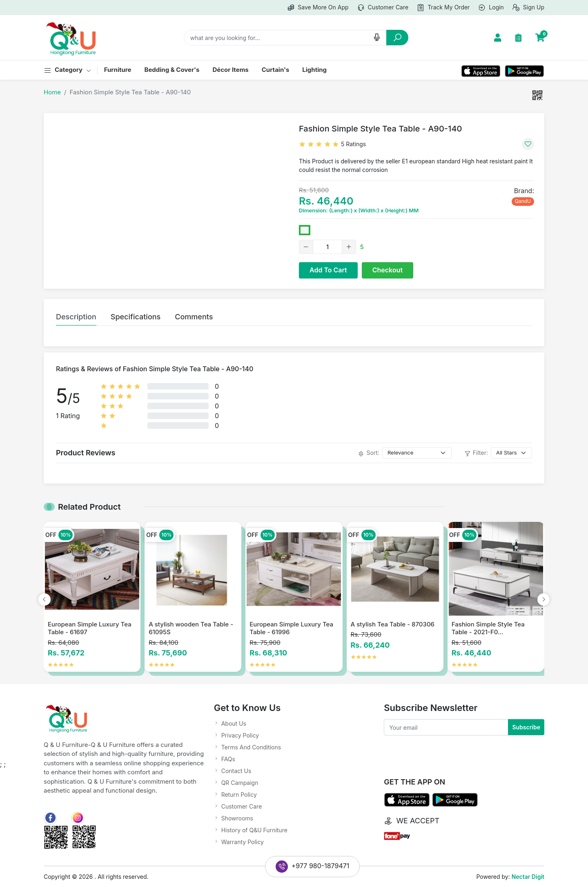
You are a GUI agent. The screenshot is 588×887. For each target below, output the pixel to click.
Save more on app (317, 8)
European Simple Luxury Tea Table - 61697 (90, 628)
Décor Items (230, 70)
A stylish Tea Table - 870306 (393, 624)
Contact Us (236, 771)
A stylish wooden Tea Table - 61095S (191, 628)
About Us (234, 723)
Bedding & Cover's (172, 70)
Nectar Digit (528, 877)
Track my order (443, 8)
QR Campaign (240, 783)
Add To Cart (328, 270)
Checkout (388, 270)
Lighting (314, 70)
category (67, 70)
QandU (523, 201)
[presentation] (45, 600)
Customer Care (242, 806)
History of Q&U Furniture (254, 830)
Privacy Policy (240, 735)
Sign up (528, 8)
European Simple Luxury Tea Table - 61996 (291, 628)
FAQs (228, 759)
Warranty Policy (243, 842)
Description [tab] (76, 317)
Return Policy (239, 795)
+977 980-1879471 (313, 867)
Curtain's (276, 70)
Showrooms (237, 818)
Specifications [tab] (136, 317)
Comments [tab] (194, 317)
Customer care (383, 8)
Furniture (118, 70)
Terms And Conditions (251, 747)
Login (491, 8)
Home (52, 92)
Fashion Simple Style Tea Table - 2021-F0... (488, 628)
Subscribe (526, 727)
